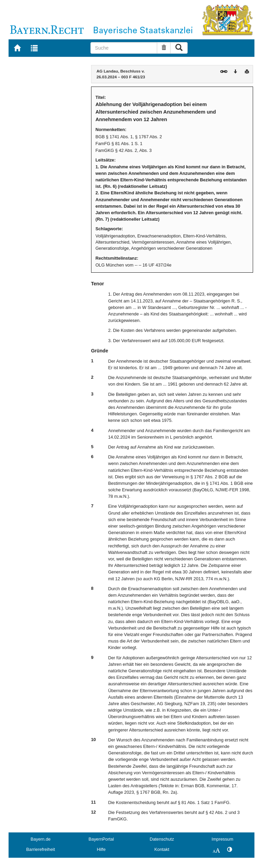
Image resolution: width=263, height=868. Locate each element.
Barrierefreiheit (41, 849)
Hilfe (101, 849)
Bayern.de (40, 839)
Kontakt (162, 849)
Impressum (222, 839)
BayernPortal (101, 839)
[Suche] (124, 48)
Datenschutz (162, 839)
